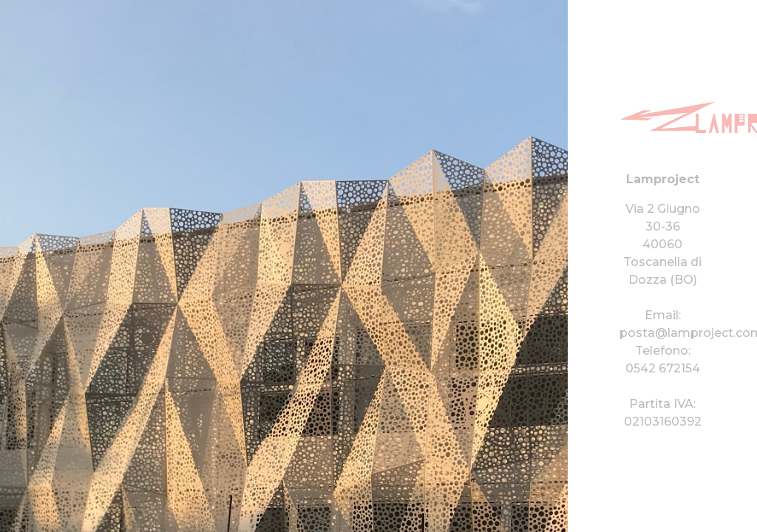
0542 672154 (663, 368)
